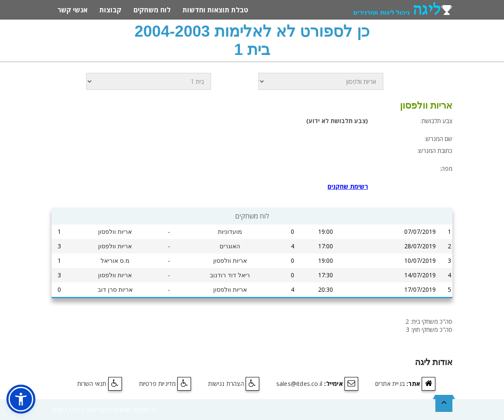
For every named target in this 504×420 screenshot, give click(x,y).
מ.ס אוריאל (115, 261)
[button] (21, 399)
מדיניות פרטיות (158, 384)
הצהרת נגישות (226, 384)
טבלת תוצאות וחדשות (215, 10)
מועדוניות (230, 232)
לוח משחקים (152, 10)
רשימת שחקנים (348, 186)
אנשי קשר (72, 10)
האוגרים (230, 246)
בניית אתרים (390, 384)
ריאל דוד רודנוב (230, 275)
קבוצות (110, 10)
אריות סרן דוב (115, 290)
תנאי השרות (92, 384)
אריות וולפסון (115, 232)
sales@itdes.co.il (299, 384)
